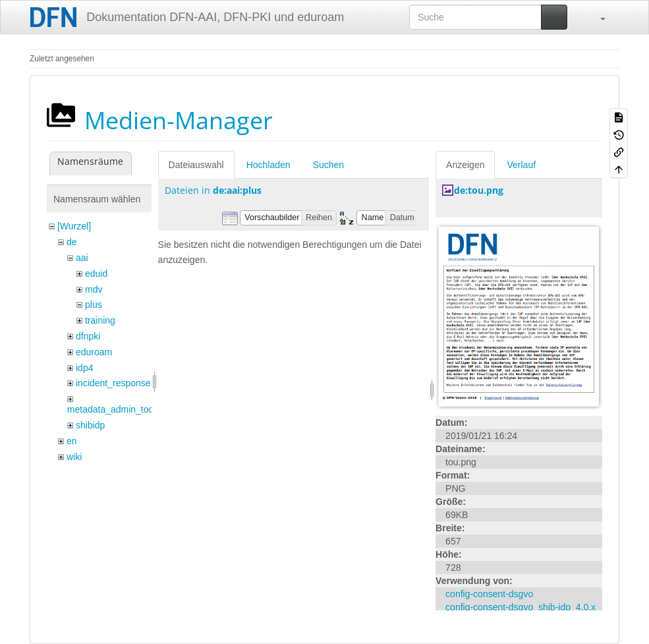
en (72, 441)
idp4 (84, 368)
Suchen (328, 165)
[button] (596, 17)
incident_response (113, 383)
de (72, 242)
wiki (74, 457)
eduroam (94, 352)
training (100, 320)
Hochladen (268, 165)
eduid (96, 274)
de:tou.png (479, 190)
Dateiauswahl (196, 165)
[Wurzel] (74, 226)
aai (82, 258)
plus (94, 305)
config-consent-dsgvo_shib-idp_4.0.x (521, 607)
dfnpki (88, 336)
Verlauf (521, 165)
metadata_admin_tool (112, 409)
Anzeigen (465, 165)
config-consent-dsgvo (489, 594)
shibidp (90, 425)
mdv (94, 289)
